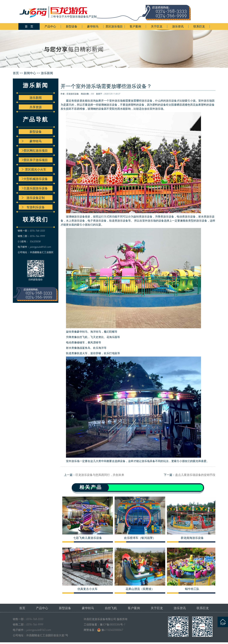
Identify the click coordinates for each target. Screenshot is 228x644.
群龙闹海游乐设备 (192, 538)
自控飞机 (111, 608)
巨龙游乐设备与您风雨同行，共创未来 (100, 475)
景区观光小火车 (34, 169)
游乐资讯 (178, 26)
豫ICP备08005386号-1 (113, 624)
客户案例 (135, 26)
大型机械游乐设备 (35, 179)
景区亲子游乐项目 (35, 160)
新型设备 (72, 26)
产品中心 (50, 26)
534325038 (35, 241)
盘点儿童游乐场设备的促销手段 (195, 475)
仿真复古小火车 (88, 589)
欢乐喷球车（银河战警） (140, 538)
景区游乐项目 (114, 26)
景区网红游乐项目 (35, 150)
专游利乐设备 (33, 207)
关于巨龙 (157, 26)
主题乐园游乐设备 (35, 188)
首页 (22, 608)
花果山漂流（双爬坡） (140, 589)
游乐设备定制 (33, 198)
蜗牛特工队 (192, 589)
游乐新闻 (47, 73)
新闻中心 (30, 73)
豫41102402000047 (112, 630)
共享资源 (36, 107)
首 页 (29, 26)
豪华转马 (93, 26)
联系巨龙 (199, 26)
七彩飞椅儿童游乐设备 (88, 538)
